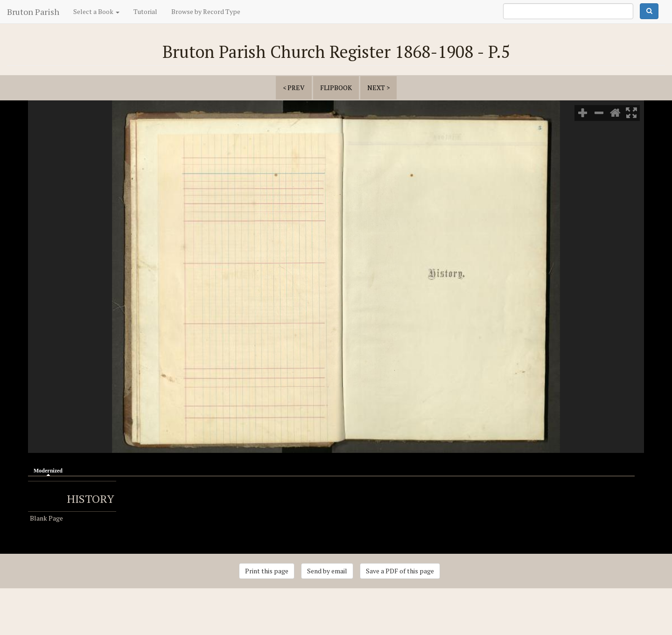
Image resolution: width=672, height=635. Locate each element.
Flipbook (336, 88)
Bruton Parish (33, 12)
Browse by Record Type (206, 11)
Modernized (50, 470)
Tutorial (145, 11)
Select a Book (96, 11)
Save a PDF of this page (400, 571)
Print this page (267, 571)
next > (378, 88)
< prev (294, 88)
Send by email (327, 571)
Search (649, 11)
